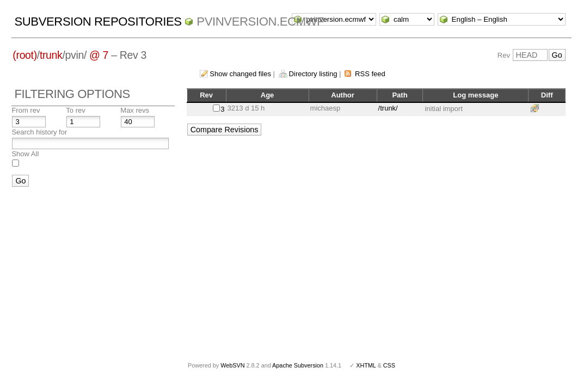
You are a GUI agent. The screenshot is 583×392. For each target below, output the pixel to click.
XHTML (366, 365)
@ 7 (99, 55)
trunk (51, 55)
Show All (25, 154)
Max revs (135, 110)
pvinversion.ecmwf (260, 22)
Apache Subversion (298, 365)
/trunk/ (388, 108)
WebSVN (232, 365)
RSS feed (370, 74)
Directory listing (313, 74)
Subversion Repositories (98, 22)
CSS (389, 365)
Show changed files (240, 74)
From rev (26, 110)
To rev (75, 110)
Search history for (39, 132)
